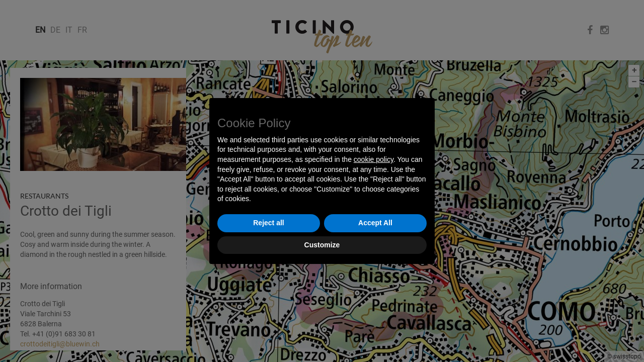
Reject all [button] (268, 223)
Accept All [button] (375, 223)
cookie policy (374, 159)
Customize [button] (322, 245)
